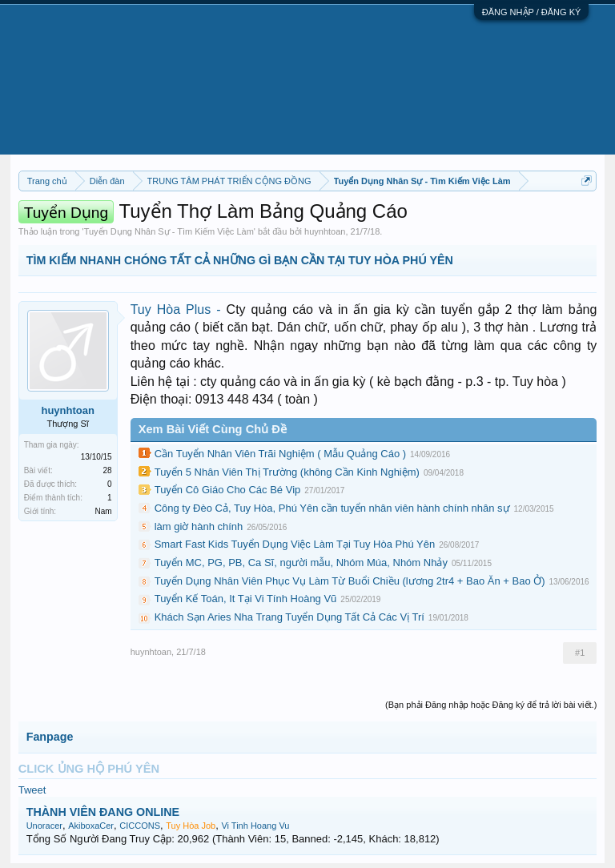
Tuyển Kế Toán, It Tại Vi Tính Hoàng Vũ (246, 599)
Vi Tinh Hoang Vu (255, 826)
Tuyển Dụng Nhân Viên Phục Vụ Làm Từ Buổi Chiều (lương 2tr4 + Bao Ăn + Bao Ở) (350, 581)
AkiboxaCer (91, 826)
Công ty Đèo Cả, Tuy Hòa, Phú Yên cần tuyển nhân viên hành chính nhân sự (332, 508)
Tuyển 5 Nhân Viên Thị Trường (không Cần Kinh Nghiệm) (287, 472)
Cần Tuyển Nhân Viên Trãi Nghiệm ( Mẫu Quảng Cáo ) (280, 454)
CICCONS (140, 826)
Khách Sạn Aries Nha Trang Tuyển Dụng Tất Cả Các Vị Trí (289, 617)
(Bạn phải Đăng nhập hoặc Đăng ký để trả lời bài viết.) (491, 705)
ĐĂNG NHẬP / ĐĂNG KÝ (532, 12)
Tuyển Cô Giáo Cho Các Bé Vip (228, 490)
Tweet (32, 790)
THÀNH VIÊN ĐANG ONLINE (103, 812)
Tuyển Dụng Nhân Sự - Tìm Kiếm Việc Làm (169, 231)
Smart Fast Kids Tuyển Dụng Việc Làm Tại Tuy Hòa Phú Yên (295, 544)
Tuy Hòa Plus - (179, 309)
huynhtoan (325, 231)
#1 (580, 653)
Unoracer (44, 826)
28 (108, 470)
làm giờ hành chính (199, 526)
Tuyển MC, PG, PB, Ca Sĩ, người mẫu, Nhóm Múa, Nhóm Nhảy (301, 563)
